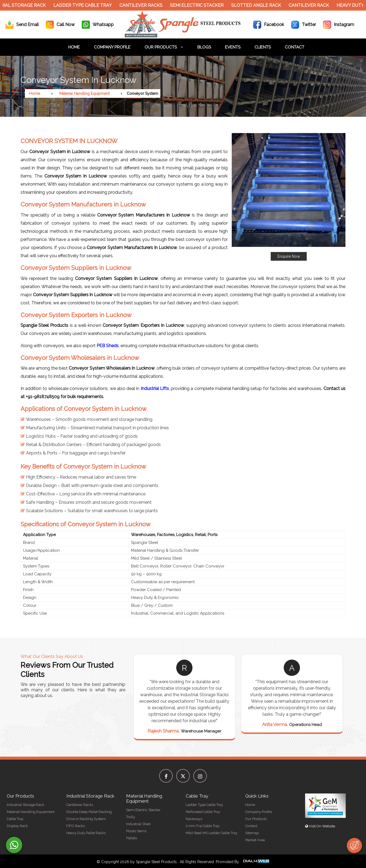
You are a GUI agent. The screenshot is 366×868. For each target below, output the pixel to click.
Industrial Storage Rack (25, 805)
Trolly (131, 817)
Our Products (164, 47)
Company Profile (112, 47)
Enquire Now (289, 256)
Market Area (255, 840)
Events (233, 47)
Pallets (132, 838)
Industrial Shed (138, 824)
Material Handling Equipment (84, 93)
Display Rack (17, 826)
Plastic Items (136, 831)
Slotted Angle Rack (259, 5)
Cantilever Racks (144, 5)
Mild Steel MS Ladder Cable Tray (212, 833)
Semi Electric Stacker (200, 5)
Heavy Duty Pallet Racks (86, 833)
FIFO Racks (76, 826)
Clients (263, 47)
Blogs (204, 47)
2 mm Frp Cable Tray (203, 826)
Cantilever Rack (311, 5)
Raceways (194, 819)
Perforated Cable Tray (203, 812)
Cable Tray (15, 819)
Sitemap (252, 833)
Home (74, 47)
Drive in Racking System (86, 819)
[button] (289, 197)
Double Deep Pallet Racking (89, 812)
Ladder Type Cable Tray (85, 5)
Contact (295, 47)
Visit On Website (320, 826)
